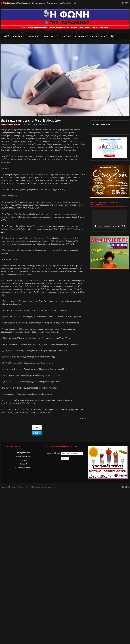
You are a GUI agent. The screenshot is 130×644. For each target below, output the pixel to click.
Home (6, 36)
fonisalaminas (43, 124)
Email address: (65, 453)
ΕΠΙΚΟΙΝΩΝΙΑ (99, 36)
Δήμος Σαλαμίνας (23, 453)
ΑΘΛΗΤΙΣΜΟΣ (50, 36)
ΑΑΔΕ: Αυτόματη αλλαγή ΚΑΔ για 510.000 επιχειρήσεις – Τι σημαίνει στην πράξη (34, 3)
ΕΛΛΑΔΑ (10, 124)
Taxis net (23, 464)
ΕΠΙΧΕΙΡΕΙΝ (81, 36)
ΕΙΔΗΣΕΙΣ (18, 36)
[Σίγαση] (119, 226)
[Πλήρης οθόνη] (123, 226)
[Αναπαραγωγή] (96, 226)
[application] (110, 219)
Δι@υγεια (23, 460)
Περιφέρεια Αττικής (23, 456)
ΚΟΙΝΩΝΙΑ (33, 36)
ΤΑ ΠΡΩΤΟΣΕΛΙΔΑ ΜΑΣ (102, 124)
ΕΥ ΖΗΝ (66, 36)
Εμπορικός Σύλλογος (23, 468)
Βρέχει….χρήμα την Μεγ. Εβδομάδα (31, 120)
